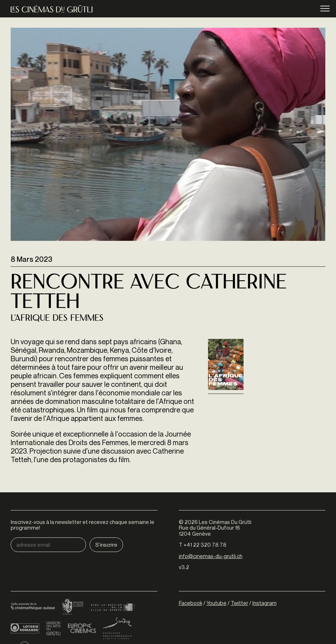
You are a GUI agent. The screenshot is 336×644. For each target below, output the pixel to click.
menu (325, 9)
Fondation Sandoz (117, 628)
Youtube (217, 603)
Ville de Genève (113, 607)
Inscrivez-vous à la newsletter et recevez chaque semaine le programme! (82, 525)
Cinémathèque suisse (33, 607)
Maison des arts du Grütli (53, 628)
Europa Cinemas (82, 628)
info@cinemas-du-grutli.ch (211, 556)
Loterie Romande (25, 628)
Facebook (191, 603)
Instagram (265, 603)
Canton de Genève (73, 607)
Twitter (239, 603)
